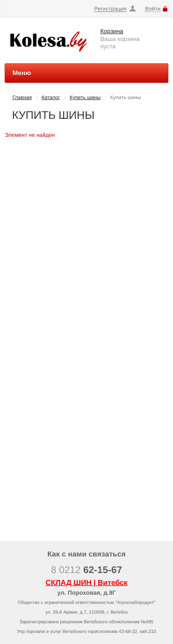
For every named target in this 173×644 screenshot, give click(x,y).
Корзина (112, 31)
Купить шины (85, 98)
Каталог (51, 98)
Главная (22, 98)
